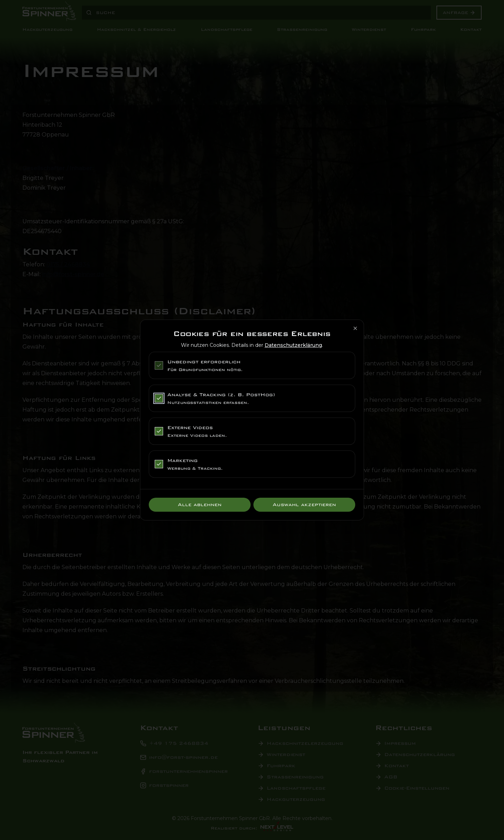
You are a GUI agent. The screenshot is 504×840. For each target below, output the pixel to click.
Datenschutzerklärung (293, 345)
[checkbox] (159, 365)
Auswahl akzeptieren (304, 505)
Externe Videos (190, 428)
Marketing (183, 460)
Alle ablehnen (200, 505)
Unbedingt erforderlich (204, 362)
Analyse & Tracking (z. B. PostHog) (221, 395)
